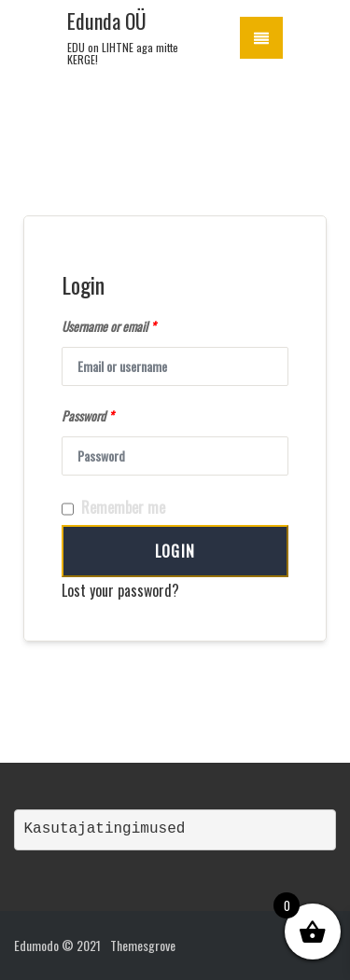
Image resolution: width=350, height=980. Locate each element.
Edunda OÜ (107, 21)
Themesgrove (143, 945)
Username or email (108, 326)
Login (175, 551)
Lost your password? (120, 590)
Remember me (113, 508)
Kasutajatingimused (105, 829)
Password (87, 416)
